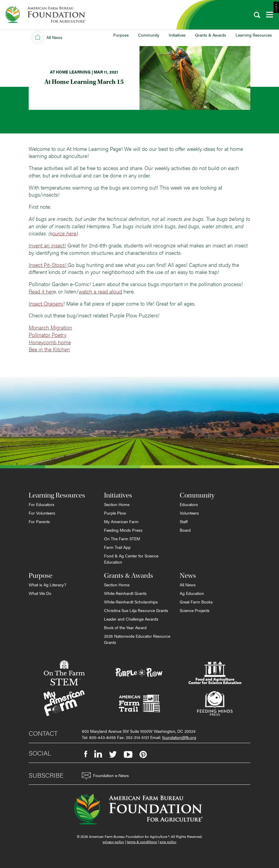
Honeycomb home (50, 342)
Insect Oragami (46, 303)
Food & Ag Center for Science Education (131, 559)
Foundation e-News (105, 776)
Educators (189, 504)
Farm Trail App (117, 547)
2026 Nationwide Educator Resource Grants (137, 639)
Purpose (121, 35)
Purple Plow (115, 513)
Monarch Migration (50, 327)
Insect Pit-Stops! (48, 265)
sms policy (168, 842)
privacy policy (113, 842)
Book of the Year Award (125, 627)
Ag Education (192, 593)
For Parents (39, 521)
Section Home (117, 504)
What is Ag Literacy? (47, 585)
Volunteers (189, 513)
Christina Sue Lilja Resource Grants (136, 610)
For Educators (42, 504)
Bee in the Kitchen (49, 349)
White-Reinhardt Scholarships (131, 602)
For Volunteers (42, 513)
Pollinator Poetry (48, 335)
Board (185, 530)
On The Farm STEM (122, 539)
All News (188, 585)
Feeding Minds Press (123, 530)
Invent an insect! (47, 245)
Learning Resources (254, 35)
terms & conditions (142, 842)
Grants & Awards (211, 35)
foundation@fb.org (179, 737)
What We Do (40, 593)
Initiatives (177, 35)
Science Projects (195, 610)
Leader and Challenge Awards (131, 619)
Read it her (41, 291)
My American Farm (121, 521)
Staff (184, 521)
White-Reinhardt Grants (125, 593)
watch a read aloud (100, 291)
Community (149, 35)
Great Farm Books (196, 602)
